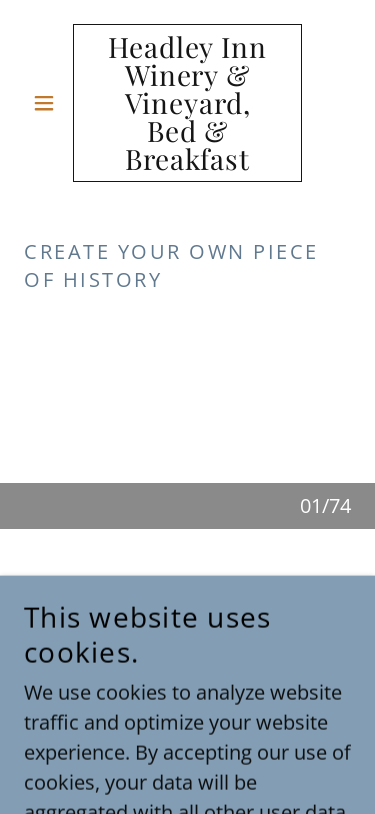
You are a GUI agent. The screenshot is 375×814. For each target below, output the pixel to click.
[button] (48, 103)
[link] (187, 103)
